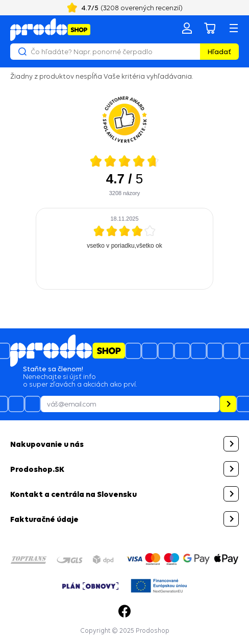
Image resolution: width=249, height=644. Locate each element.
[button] (124, 444)
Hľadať (219, 52)
